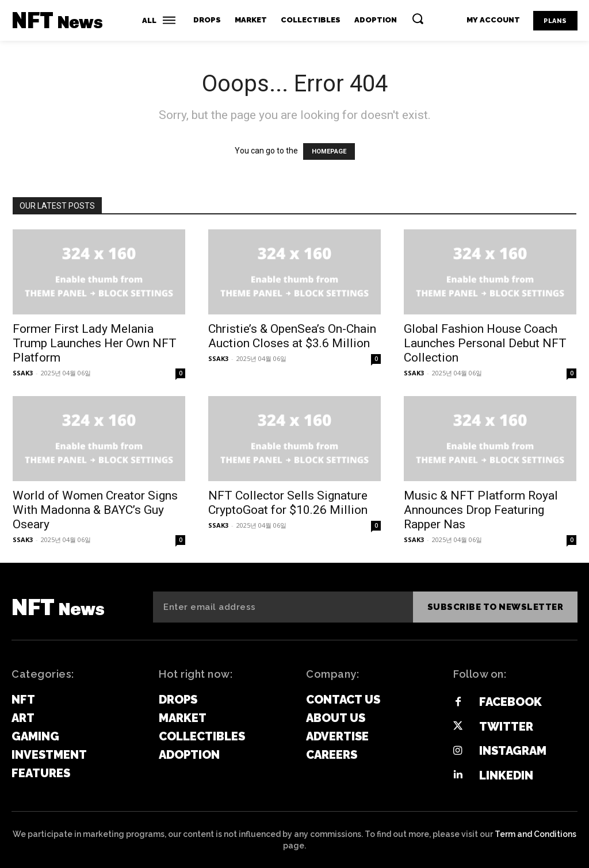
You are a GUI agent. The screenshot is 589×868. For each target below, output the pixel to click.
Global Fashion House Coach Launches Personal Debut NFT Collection (485, 343)
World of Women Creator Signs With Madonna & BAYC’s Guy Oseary (95, 510)
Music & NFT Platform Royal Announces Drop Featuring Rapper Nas (481, 510)
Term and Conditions (536, 833)
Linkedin (506, 775)
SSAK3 (23, 373)
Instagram (512, 750)
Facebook (510, 702)
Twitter (506, 726)
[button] (418, 18)
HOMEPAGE (329, 151)
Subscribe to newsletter (496, 607)
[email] (283, 607)
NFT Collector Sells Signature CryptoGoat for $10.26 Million (288, 503)
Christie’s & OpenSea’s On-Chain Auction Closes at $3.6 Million (292, 336)
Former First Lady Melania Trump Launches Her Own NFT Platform (95, 343)
